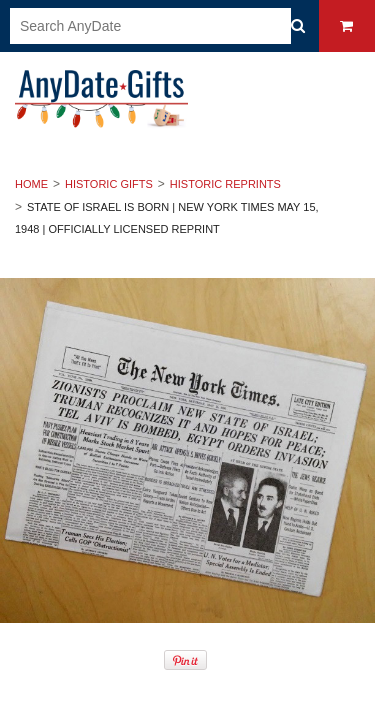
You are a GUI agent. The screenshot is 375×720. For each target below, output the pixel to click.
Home (31, 184)
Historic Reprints (225, 184)
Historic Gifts (109, 184)
